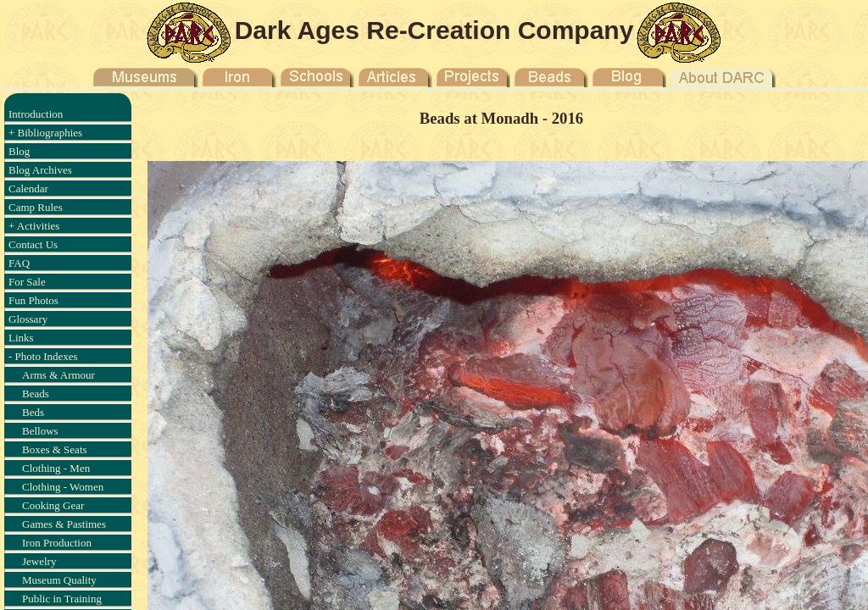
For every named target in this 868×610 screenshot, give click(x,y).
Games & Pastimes (64, 524)
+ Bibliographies (45, 133)
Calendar (28, 189)
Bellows (40, 431)
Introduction (36, 114)
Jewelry (39, 561)
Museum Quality (59, 580)
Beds (33, 412)
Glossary (28, 319)
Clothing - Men (56, 468)
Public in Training (62, 599)
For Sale (27, 282)
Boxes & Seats (55, 449)
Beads (36, 394)
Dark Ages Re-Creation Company (434, 30)
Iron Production (57, 543)
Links (21, 338)
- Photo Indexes (43, 356)
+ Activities (34, 226)
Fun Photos (33, 300)
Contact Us (33, 244)
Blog (19, 151)
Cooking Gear (53, 505)
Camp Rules (36, 207)
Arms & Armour (58, 375)
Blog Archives (40, 170)
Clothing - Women (63, 487)
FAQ (19, 263)
